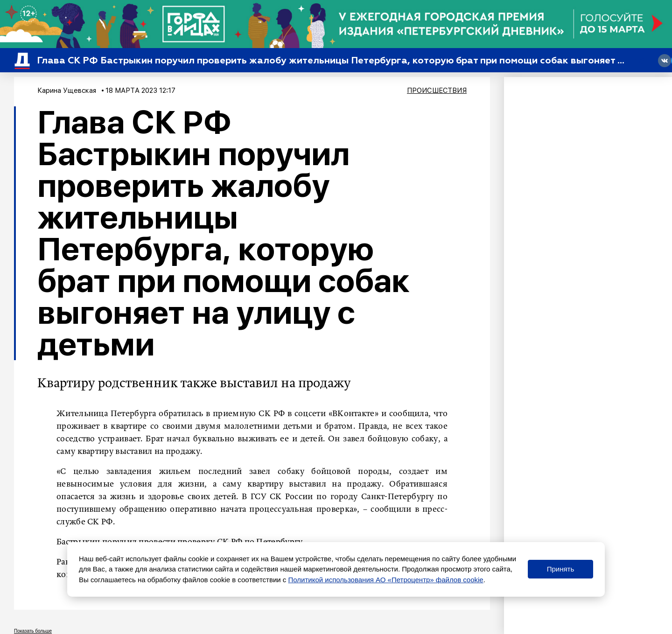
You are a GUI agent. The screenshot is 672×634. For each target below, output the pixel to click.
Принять (561, 569)
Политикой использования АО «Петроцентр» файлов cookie (386, 580)
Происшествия (437, 91)
